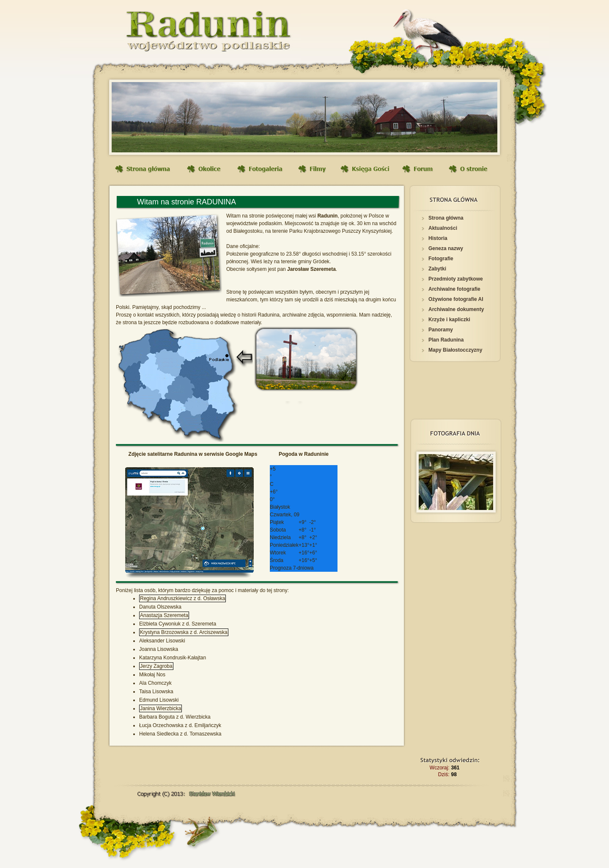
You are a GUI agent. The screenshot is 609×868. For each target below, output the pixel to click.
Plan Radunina (446, 340)
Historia (438, 238)
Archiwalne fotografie (454, 289)
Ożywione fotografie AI (456, 299)
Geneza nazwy (446, 248)
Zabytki (437, 269)
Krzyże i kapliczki (449, 320)
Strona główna (446, 218)
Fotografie (441, 259)
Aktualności (443, 228)
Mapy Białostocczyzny (455, 350)
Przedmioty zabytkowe (456, 279)
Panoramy (441, 330)
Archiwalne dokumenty (456, 309)
